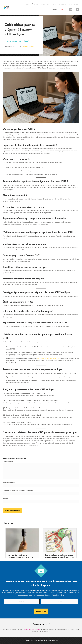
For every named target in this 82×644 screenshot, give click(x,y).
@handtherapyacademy (32, 628)
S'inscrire (62, 4)
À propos (35, 4)
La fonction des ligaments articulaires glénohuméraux (60, 556)
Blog (55, 4)
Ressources (45, 4)
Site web (6, 498)
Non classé (23, 41)
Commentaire (8, 462)
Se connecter (73, 4)
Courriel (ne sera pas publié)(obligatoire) (18, 490)
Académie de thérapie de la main (49, 358)
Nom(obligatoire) (9, 482)
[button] (50, 4)
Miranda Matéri (28, 47)
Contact (54, 9)
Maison (26, 4)
